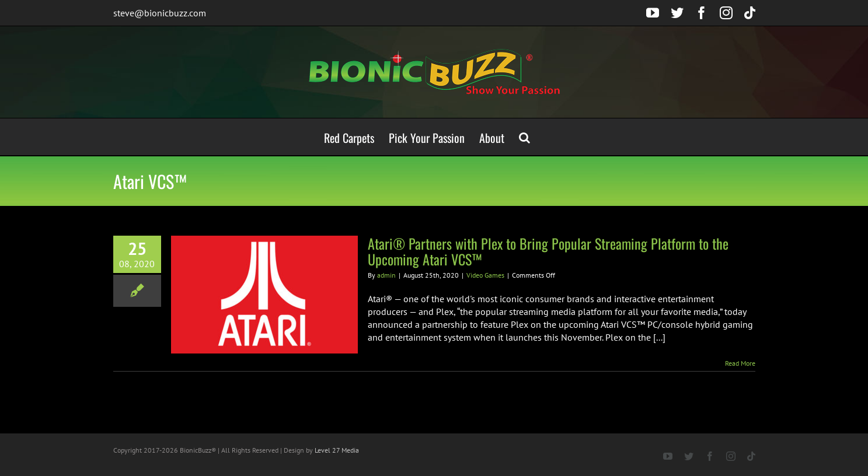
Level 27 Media (337, 450)
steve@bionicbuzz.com (160, 13)
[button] (524, 137)
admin (386, 275)
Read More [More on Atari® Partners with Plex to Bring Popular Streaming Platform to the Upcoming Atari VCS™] (740, 363)
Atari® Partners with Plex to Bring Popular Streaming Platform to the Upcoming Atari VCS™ (548, 251)
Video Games (485, 275)
